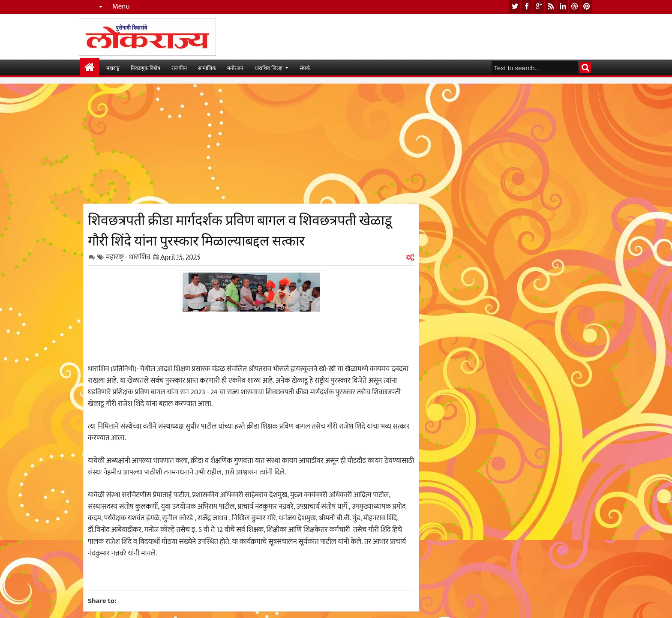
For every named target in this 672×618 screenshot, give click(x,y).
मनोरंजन (235, 67)
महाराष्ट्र (113, 67)
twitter (515, 7)
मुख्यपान (90, 67)
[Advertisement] (251, 144)
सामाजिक (207, 67)
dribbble (575, 7)
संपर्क (305, 67)
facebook (527, 7)
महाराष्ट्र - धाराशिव (128, 257)
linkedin (563, 7)
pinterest (587, 7)
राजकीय (179, 67)
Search (585, 67)
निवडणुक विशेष (145, 67)
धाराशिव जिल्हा (268, 67)
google (539, 7)
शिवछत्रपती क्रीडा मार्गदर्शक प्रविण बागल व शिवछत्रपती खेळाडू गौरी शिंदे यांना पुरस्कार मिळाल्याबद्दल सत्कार (240, 229)
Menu (121, 7)
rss (551, 7)
